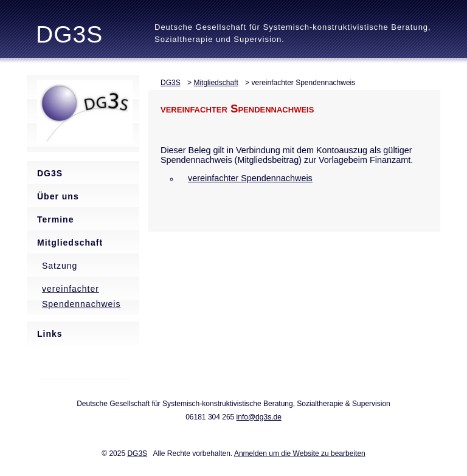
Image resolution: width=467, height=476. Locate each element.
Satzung (60, 266)
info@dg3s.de (259, 417)
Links (50, 334)
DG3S (69, 34)
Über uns (58, 196)
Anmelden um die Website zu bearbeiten (300, 454)
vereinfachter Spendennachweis (81, 296)
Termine (55, 219)
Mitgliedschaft (70, 243)
